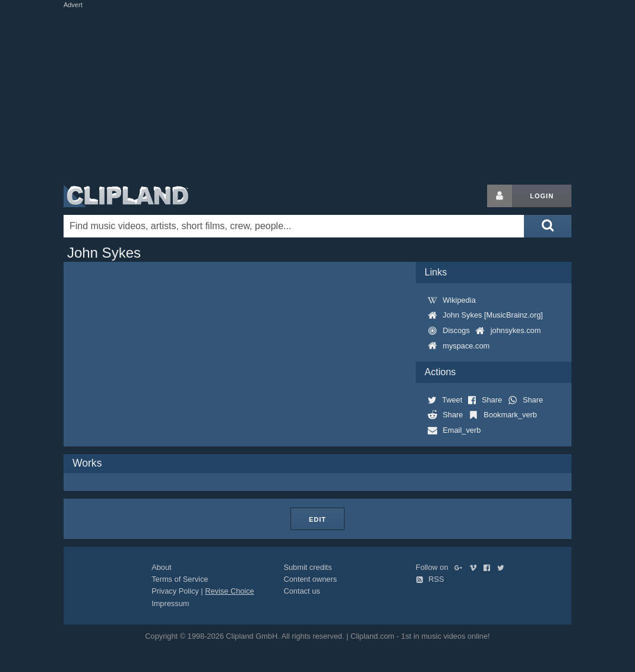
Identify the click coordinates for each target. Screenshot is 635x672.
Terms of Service (180, 579)
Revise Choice (230, 591)
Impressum (170, 603)
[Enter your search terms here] (294, 226)
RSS (430, 579)
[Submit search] (548, 226)
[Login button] (500, 196)
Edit (317, 519)
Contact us (301, 591)
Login (542, 196)
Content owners (310, 579)
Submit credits (307, 567)
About (161, 567)
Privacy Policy (175, 591)
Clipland (126, 196)
